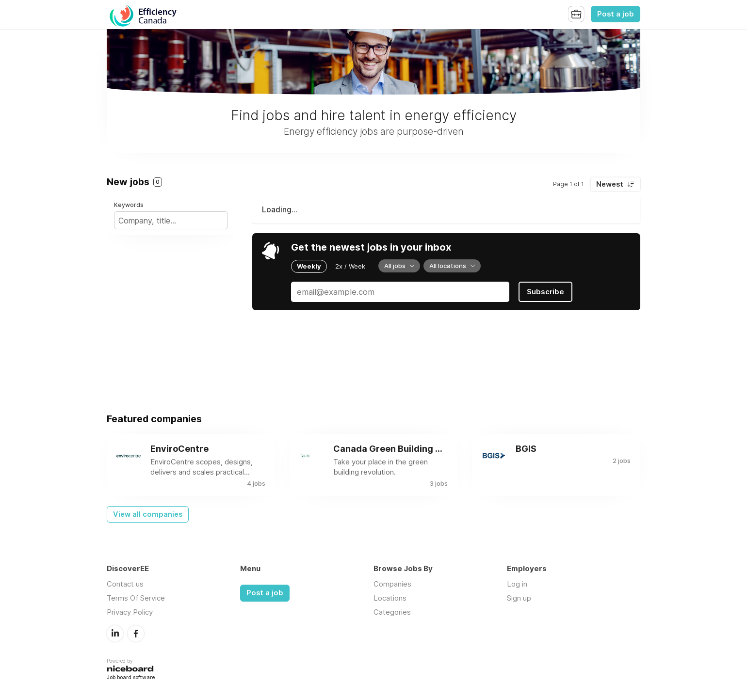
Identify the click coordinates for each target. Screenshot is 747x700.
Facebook (136, 634)
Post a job (616, 14)
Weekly (309, 266)
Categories (392, 612)
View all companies (148, 514)
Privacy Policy (130, 612)
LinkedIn (115, 634)
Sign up (519, 598)
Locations (390, 598)
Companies (392, 584)
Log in (517, 584)
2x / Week (350, 266)
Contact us (125, 584)
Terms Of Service (136, 598)
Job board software (131, 678)
